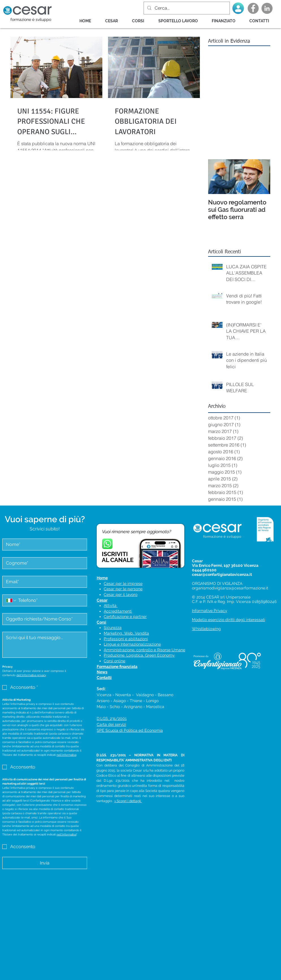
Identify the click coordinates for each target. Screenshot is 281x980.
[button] (141, 21)
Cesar (102, 600)
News (102, 672)
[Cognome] (43, 563)
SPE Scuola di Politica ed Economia (130, 730)
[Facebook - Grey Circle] (253, 8)
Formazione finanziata (117, 667)
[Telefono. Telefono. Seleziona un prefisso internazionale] (11, 600)
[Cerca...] (186, 8)
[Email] (43, 582)
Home (102, 578)
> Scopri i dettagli (128, 801)
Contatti (104, 678)
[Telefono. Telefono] (50, 600)
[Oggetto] (43, 619)
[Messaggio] (45, 645)
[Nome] (43, 545)
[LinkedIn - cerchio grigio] (267, 8)
